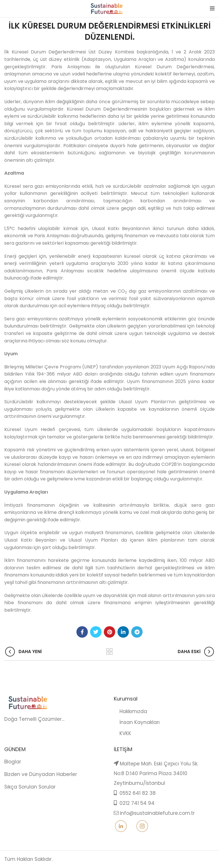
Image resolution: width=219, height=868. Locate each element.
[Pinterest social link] (109, 632)
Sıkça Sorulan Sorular (30, 787)
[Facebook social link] (82, 632)
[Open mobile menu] (212, 9)
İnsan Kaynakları (137, 722)
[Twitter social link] (96, 632)
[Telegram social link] (137, 632)
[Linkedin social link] (123, 632)
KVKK (122, 733)
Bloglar (13, 762)
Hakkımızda (130, 711)
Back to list (110, 652)
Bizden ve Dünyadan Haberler (41, 774)
